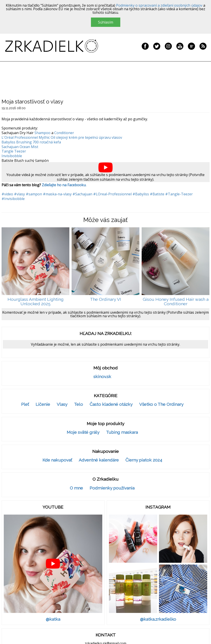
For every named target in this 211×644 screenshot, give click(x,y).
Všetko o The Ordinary (161, 404)
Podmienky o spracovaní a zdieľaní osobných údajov (159, 5)
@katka (53, 619)
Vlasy (62, 404)
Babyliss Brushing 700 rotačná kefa (31, 142)
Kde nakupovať (57, 460)
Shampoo (42, 133)
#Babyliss (141, 194)
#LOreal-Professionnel (112, 194)
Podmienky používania (112, 488)
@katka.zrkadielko (158, 619)
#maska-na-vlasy (57, 194)
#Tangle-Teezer (179, 194)
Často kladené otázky (111, 404)
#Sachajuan (82, 194)
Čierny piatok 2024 (144, 460)
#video (7, 194)
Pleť (25, 404)
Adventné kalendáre (99, 460)
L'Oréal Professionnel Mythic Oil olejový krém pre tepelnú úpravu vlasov (62, 137)
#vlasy (19, 194)
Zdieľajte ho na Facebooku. (64, 185)
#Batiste (157, 194)
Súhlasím (106, 22)
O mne (76, 488)
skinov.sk (102, 377)
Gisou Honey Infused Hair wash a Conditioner (176, 302)
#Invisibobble (13, 199)
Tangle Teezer (14, 151)
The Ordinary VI (105, 299)
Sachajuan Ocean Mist (20, 147)
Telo (78, 404)
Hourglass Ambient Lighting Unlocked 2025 (36, 302)
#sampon (34, 194)
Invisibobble (12, 156)
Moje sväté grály (83, 432)
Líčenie (43, 404)
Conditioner (64, 133)
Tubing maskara (122, 432)
